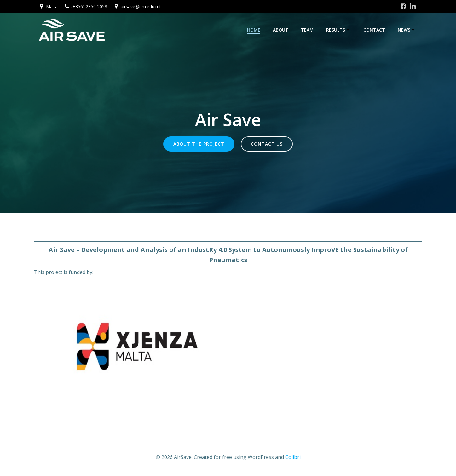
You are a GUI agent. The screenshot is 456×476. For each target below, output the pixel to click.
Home (254, 30)
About (281, 30)
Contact (374, 30)
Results (338, 30)
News (407, 30)
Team (307, 30)
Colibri (293, 457)
